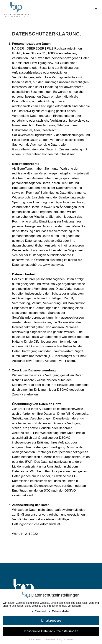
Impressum (69, 639)
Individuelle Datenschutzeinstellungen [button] (51, 631)
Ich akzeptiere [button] (51, 621)
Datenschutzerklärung (53, 639)
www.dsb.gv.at (53, 265)
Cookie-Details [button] (35, 639)
